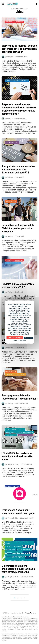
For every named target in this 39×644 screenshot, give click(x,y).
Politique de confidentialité (20, 340)
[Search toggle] (36, 4)
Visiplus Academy (30, 613)
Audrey (10, 57)
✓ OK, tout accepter (15, 338)
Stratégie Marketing (14, 22)
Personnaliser (29, 338)
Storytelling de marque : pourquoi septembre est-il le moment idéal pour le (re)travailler (19, 49)
